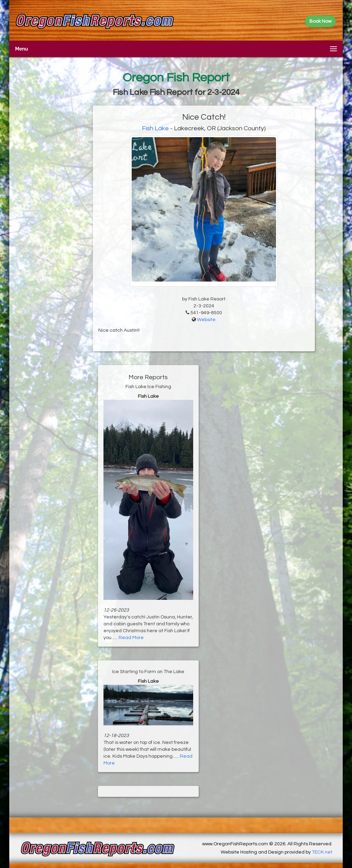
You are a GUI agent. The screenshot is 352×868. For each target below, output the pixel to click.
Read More (131, 638)
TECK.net (322, 852)
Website (206, 320)
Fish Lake (156, 128)
